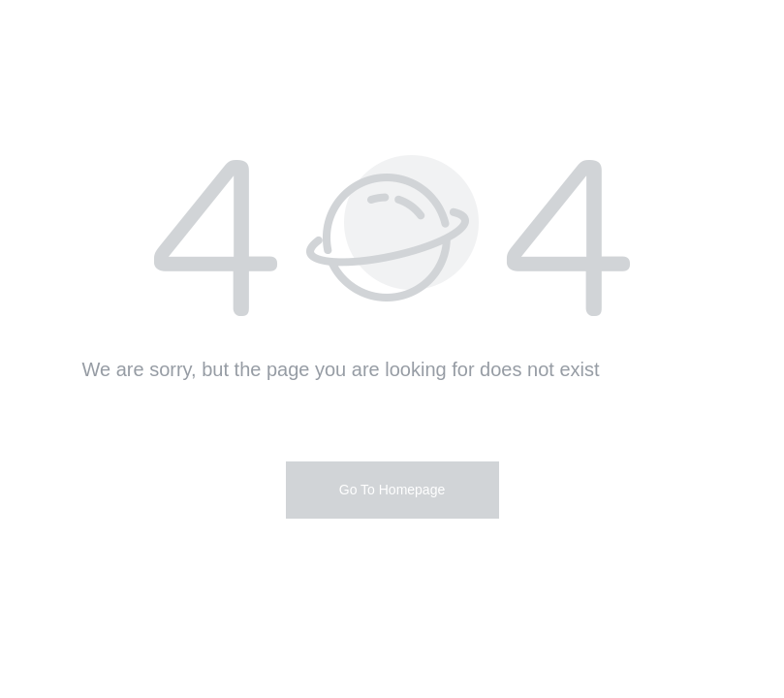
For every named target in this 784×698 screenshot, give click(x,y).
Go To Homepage (392, 490)
